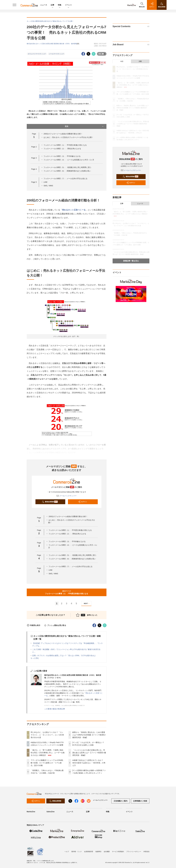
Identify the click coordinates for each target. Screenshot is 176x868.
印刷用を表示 (34, 625)
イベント (68, 5)
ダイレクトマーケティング (37, 54)
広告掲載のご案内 (121, 801)
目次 (84, 126)
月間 (140, 61)
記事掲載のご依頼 (140, 801)
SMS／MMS (48, 186)
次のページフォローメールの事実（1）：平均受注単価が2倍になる (67, 592)
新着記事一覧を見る (131, 261)
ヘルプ (67, 852)
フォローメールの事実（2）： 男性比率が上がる (62, 149)
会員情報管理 (89, 852)
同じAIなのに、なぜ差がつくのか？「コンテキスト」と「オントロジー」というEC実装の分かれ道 (47, 735)
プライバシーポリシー (134, 852)
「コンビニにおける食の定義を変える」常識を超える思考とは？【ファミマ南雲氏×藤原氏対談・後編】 (89, 753)
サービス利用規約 (118, 852)
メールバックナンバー (67, 496)
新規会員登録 (50, 502)
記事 (52, 5)
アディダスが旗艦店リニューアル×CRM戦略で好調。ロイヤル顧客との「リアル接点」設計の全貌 (47, 763)
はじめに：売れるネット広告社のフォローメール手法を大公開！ (68, 137)
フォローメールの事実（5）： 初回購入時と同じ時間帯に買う (67, 167)
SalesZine (50, 812)
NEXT (87, 604)
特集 (60, 5)
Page (34, 147)
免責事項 (98, 852)
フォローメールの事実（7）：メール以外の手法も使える (65, 179)
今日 (122, 61)
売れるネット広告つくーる (74, 210)
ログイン (82, 502)
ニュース (44, 5)
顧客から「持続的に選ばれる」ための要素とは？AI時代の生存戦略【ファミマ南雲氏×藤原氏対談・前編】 (89, 735)
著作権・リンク (77, 852)
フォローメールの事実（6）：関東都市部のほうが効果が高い (67, 171)
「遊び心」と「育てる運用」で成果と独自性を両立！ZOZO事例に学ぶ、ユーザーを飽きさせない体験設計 (48, 753)
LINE (45, 182)
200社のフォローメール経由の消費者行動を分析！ (63, 134)
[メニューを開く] (14, 5)
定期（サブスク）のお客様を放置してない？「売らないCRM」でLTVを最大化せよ (64, 656)
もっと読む (35, 658)
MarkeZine (31, 812)
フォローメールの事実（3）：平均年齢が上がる (62, 156)
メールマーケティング (56, 54)
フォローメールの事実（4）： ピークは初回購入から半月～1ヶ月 (69, 160)
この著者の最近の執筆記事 (55, 709)
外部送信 (146, 852)
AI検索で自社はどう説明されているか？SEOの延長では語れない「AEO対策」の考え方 (89, 763)
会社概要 (107, 852)
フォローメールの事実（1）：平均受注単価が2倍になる (65, 145)
